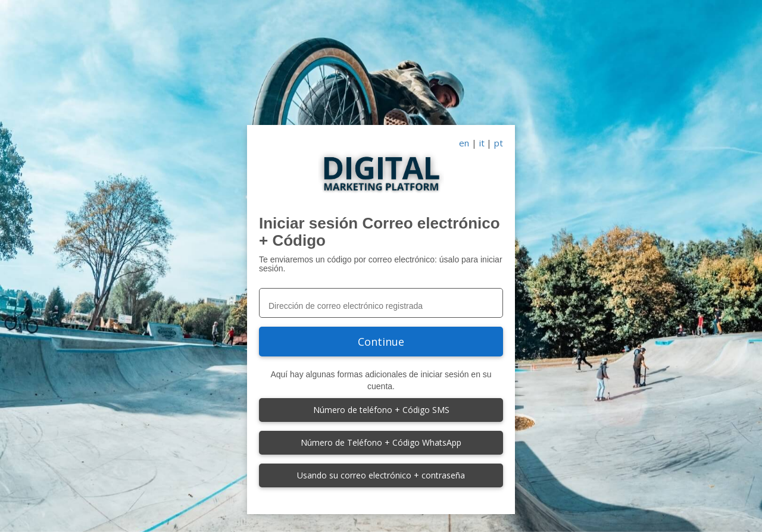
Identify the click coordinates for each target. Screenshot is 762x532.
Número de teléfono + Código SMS (381, 410)
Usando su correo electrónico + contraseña (381, 475)
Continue (381, 342)
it (482, 143)
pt (499, 143)
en (464, 143)
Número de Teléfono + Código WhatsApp (381, 442)
